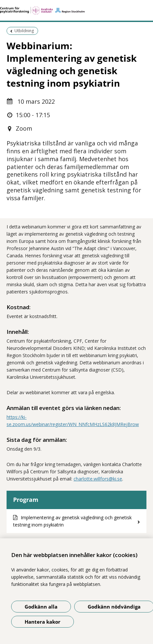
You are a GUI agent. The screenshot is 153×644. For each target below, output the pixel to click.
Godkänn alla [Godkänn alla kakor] (41, 607)
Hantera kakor (43, 622)
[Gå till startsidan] (76, 11)
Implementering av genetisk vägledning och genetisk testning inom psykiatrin (72, 521)
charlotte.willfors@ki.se (98, 479)
